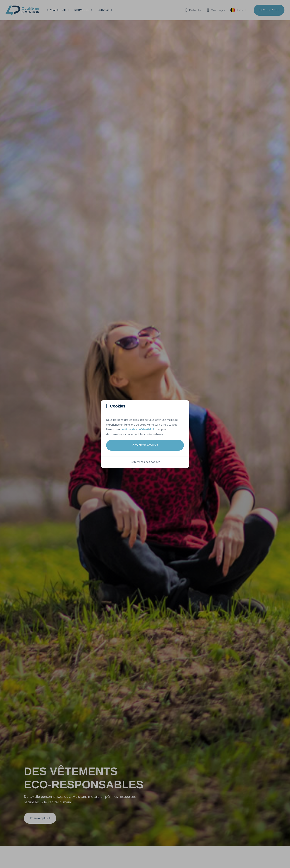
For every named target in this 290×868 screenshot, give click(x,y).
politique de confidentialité (137, 430)
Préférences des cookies (145, 462)
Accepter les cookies (145, 445)
